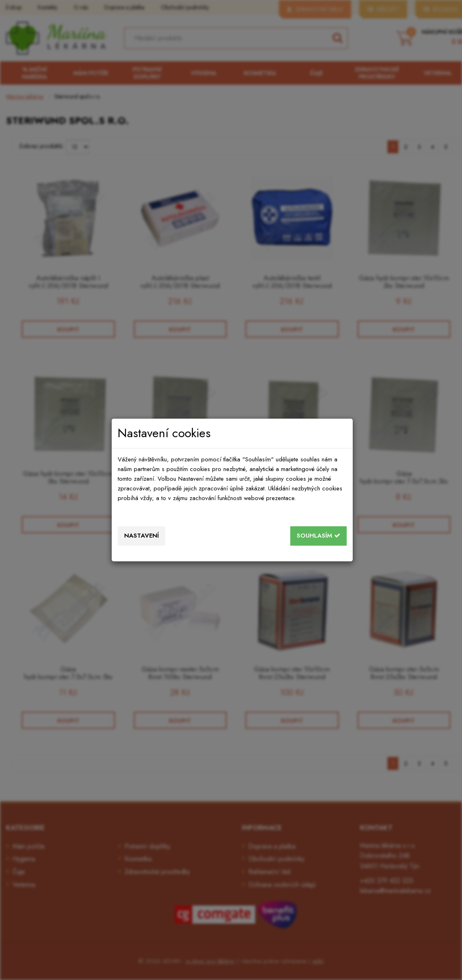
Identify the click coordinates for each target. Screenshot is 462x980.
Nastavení (142, 536)
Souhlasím (318, 536)
